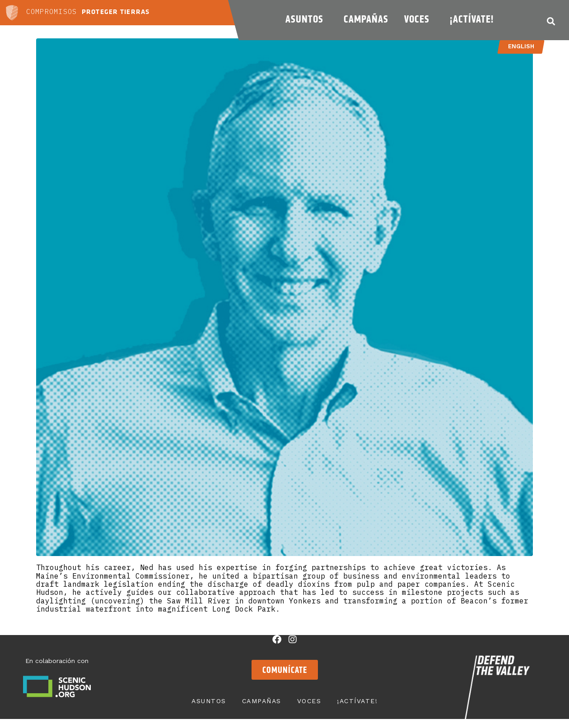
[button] (551, 21)
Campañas (366, 19)
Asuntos (307, 19)
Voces (419, 19)
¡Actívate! (474, 19)
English (521, 46)
